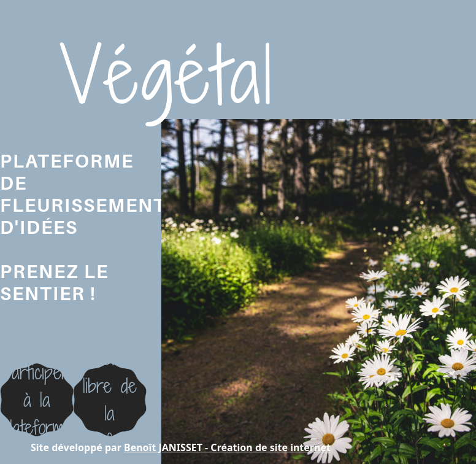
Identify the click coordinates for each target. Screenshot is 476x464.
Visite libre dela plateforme (110, 399)
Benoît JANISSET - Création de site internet (227, 447)
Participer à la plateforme (37, 400)
